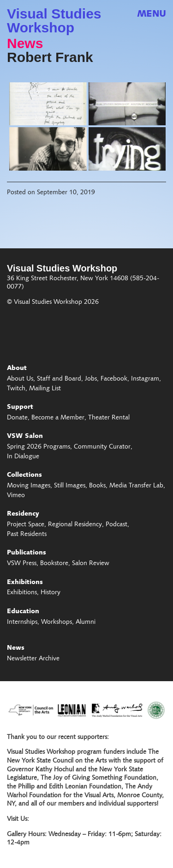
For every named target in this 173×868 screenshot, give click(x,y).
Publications (27, 553)
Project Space (26, 525)
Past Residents (27, 535)
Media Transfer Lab (136, 486)
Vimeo (16, 496)
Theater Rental (109, 418)
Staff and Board (59, 379)
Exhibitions (25, 583)
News (25, 43)
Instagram (145, 379)
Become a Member (58, 418)
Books (97, 486)
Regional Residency (75, 525)
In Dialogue (23, 457)
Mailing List (45, 389)
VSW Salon (25, 437)
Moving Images (29, 486)
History (51, 593)
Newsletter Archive (33, 659)
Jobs (91, 379)
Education (23, 612)
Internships (22, 622)
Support (20, 407)
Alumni (86, 622)
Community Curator (102, 447)
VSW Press (22, 564)
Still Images (70, 486)
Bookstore (54, 564)
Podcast (116, 525)
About (17, 369)
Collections (24, 475)
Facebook (114, 379)
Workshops (57, 622)
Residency (23, 514)
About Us (20, 379)
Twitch (16, 389)
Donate (17, 418)
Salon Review (91, 564)
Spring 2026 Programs (39, 447)
